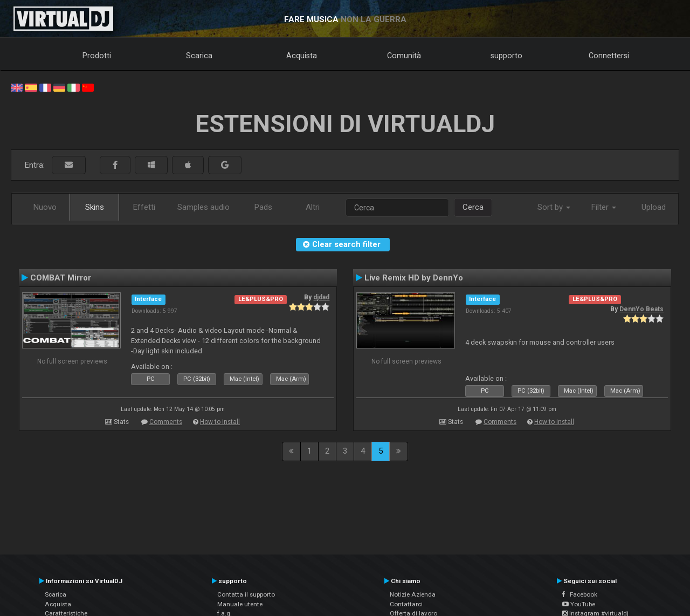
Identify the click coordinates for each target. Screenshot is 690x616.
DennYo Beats (641, 309)
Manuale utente (240, 604)
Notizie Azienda (413, 594)
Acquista (302, 56)
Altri (313, 207)
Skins (95, 207)
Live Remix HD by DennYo (414, 278)
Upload (654, 207)
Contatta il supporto (246, 594)
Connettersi (609, 56)
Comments (166, 422)
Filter (604, 207)
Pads (263, 207)
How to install (220, 422)
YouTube (579, 604)
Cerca (473, 207)
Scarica (199, 56)
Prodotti (97, 56)
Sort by (554, 207)
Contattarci (406, 604)
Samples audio (203, 207)
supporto (506, 56)
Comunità (404, 56)
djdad (321, 297)
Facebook (580, 594)
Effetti (144, 207)
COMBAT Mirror (61, 278)
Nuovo (45, 207)
